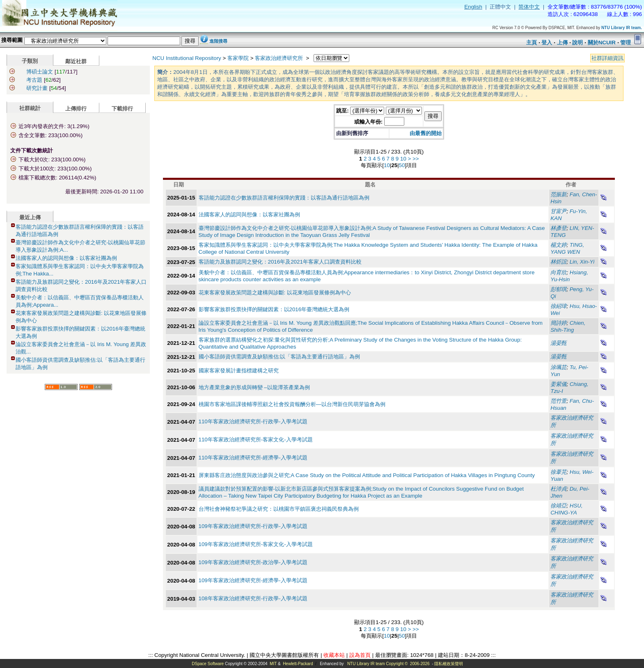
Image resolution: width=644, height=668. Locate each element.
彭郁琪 (558, 289)
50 (402, 165)
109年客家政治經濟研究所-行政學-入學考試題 (253, 526)
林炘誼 (558, 262)
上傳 (562, 42)
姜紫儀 (558, 384)
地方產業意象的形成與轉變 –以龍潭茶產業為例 (254, 387)
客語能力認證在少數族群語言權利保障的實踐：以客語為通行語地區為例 (284, 198)
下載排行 (122, 109)
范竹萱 (558, 401)
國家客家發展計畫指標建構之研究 (239, 371)
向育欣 (558, 272)
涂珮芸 (558, 367)
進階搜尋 (218, 41)
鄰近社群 (76, 61)
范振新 (558, 194)
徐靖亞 (558, 506)
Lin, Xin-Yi (582, 262)
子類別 (30, 61)
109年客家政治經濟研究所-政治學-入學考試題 (253, 562)
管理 (626, 42)
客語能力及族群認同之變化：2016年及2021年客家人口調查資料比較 (280, 262)
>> (416, 159)
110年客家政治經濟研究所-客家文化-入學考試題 (256, 440)
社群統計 (30, 108)
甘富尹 (558, 211)
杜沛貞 (558, 489)
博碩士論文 (40, 72)
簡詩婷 (558, 323)
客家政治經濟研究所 (280, 58)
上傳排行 (76, 109)
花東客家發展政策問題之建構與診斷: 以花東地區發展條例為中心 (275, 293)
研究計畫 (37, 88)
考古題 (34, 80)
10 (403, 159)
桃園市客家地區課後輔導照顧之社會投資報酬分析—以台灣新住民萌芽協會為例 (292, 404)
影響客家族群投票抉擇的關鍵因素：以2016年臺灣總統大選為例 (274, 309)
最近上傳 (30, 217)
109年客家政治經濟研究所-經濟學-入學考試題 (253, 580)
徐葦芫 (558, 472)
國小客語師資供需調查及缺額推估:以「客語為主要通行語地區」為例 (280, 357)
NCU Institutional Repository (187, 58)
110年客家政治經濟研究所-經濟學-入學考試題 (253, 458)
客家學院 (238, 58)
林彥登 (558, 228)
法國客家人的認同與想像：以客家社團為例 (66, 258)
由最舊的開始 (426, 133)
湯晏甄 (558, 343)
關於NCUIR (602, 42)
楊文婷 (558, 245)
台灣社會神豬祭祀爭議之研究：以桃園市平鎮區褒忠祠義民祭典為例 (279, 509)
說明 (578, 42)
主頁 (532, 42)
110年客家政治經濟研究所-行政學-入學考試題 (253, 421)
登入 (547, 42)
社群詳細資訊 (607, 58)
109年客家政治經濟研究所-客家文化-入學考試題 (256, 544)
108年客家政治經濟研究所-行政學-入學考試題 (253, 598)
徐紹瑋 (558, 306)
